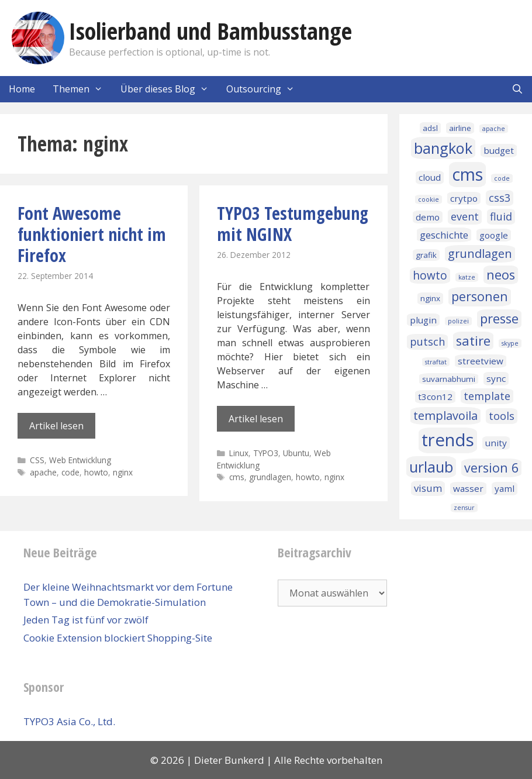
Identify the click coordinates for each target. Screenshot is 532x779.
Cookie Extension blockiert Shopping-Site (118, 638)
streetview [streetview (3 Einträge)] (481, 361)
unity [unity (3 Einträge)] (496, 443)
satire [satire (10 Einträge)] (473, 341)
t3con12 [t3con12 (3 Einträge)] (435, 397)
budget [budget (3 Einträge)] (499, 150)
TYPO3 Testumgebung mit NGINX (293, 224)
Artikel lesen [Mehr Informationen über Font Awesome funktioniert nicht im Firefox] (56, 426)
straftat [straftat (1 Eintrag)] (436, 362)
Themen (82, 89)
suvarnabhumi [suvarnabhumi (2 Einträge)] (449, 379)
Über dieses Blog (169, 89)
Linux (239, 453)
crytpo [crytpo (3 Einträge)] (464, 198)
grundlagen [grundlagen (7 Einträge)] (480, 254)
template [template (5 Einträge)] (487, 396)
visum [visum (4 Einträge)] (428, 488)
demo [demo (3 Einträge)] (428, 217)
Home (22, 89)
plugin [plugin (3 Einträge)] (423, 320)
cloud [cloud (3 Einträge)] (430, 177)
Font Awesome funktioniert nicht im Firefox (92, 234)
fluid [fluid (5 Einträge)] (501, 216)
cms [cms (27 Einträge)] (467, 174)
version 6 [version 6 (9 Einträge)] (491, 468)
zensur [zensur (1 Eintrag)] (464, 508)
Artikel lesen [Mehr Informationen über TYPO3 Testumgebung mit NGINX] (256, 419)
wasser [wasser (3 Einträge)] (468, 488)
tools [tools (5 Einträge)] (502, 416)
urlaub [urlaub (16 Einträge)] (431, 467)
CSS (37, 460)
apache (43, 472)
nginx (123, 472)
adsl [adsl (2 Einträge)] (430, 128)
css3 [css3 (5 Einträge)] (500, 198)
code (70, 472)
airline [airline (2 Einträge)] (460, 128)
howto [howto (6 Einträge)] (430, 275)
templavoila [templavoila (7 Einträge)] (445, 416)
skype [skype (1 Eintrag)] (510, 343)
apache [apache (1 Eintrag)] (494, 129)
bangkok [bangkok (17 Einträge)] (443, 148)
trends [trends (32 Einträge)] (448, 440)
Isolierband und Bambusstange (210, 31)
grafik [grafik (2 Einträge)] (426, 255)
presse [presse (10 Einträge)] (499, 318)
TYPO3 (266, 453)
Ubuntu (296, 453)
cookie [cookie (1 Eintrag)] (429, 199)
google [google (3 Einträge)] (494, 235)
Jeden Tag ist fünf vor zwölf (86, 620)
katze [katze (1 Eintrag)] (467, 277)
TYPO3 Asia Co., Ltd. (69, 721)
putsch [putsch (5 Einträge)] (427, 342)
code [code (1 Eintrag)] (502, 178)
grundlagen (270, 477)
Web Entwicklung (80, 460)
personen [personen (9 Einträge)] (480, 296)
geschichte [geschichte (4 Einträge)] (444, 235)
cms (237, 477)
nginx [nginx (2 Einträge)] (430, 298)
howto (96, 472)
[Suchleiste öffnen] (517, 89)
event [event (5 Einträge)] (465, 216)
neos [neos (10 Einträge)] (501, 275)
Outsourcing (265, 89)
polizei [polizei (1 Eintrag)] (458, 321)
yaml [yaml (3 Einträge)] (505, 488)
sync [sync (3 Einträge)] (496, 378)
